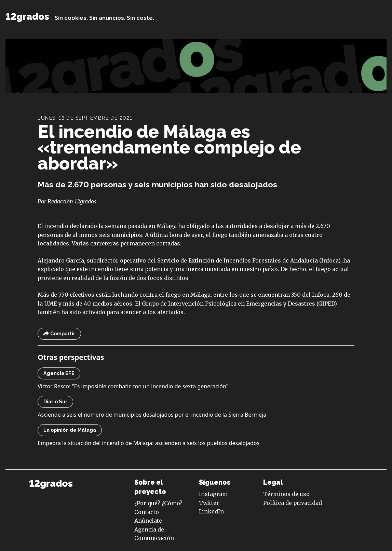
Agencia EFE (59, 373)
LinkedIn (211, 511)
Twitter (209, 503)
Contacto (147, 512)
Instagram (213, 494)
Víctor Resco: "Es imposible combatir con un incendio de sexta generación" (133, 386)
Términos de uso (286, 494)
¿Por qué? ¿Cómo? (158, 503)
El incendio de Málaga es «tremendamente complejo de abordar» (169, 147)
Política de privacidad (293, 503)
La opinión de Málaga (70, 430)
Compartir (59, 334)
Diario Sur (55, 402)
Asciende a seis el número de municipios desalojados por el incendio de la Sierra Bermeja (152, 415)
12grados (27, 16)
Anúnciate (148, 521)
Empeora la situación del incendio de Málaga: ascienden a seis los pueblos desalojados (148, 443)
